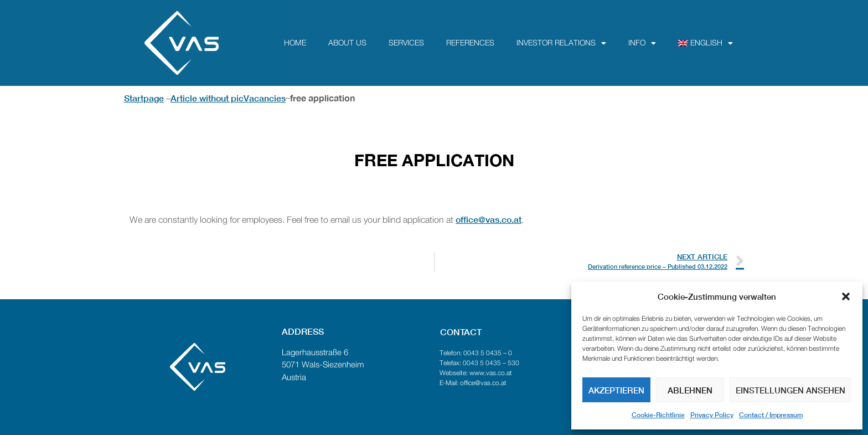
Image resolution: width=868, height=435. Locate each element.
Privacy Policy (712, 415)
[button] (846, 296)
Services (406, 43)
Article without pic (207, 98)
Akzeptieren (616, 390)
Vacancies (265, 98)
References (470, 43)
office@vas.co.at (489, 219)
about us (347, 43)
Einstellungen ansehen (790, 390)
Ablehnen (690, 390)
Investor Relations (561, 43)
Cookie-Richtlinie (658, 415)
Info (642, 43)
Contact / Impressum (771, 415)
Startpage (144, 98)
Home (295, 43)
